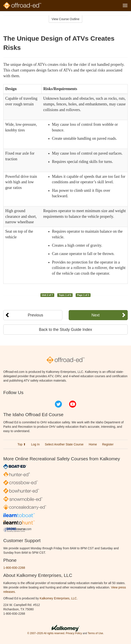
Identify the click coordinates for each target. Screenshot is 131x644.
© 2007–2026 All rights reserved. (46, 633)
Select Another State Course (64, 444)
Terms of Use (95, 633)
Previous (35, 315)
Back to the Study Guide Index (65, 330)
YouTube (73, 404)
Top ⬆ (22, 444)
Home (93, 444)
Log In (35, 444)
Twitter (58, 404)
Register (108, 444)
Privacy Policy (74, 633)
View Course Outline (65, 19)
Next (95, 315)
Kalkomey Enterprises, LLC (58, 598)
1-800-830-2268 (14, 568)
